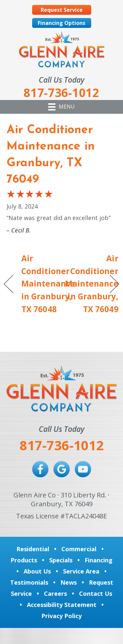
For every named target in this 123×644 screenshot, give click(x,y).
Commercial (79, 549)
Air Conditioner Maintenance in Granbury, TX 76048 (48, 284)
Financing (99, 560)
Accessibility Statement (62, 605)
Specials (61, 560)
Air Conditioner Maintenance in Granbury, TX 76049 (92, 284)
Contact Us (96, 594)
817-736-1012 (62, 445)
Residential (33, 549)
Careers (55, 594)
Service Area (81, 571)
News (69, 582)
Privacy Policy (61, 616)
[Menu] (61, 107)
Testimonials (29, 582)
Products (24, 560)
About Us (37, 571)
